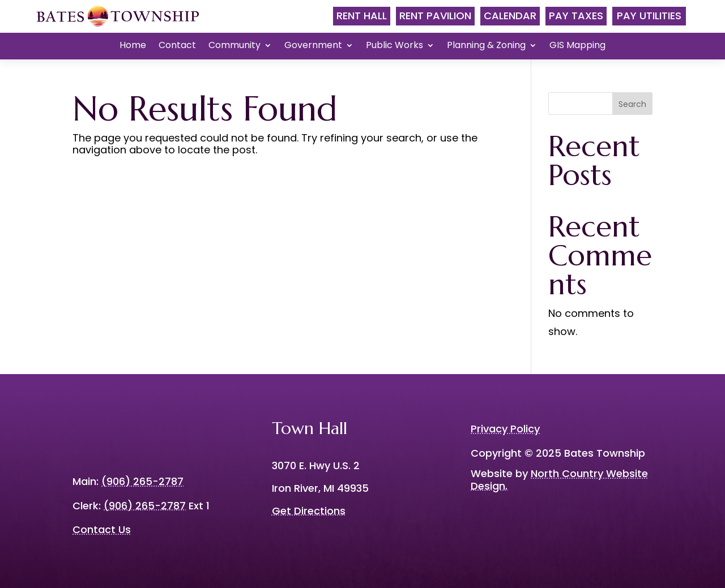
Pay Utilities (649, 16)
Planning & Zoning (486, 46)
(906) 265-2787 (145, 506)
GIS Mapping (577, 46)
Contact (177, 46)
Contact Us (102, 529)
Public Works (395, 46)
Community (234, 46)
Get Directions (309, 511)
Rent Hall (362, 16)
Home (133, 46)
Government (313, 46)
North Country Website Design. (559, 480)
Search (632, 104)
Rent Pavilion (435, 16)
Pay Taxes (576, 16)
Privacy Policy (505, 429)
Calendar (510, 16)
